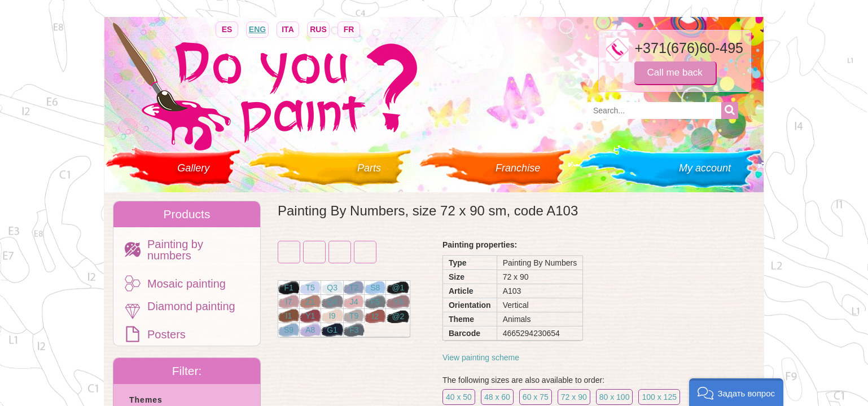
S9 (289, 330)
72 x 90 (574, 397)
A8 (310, 330)
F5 (375, 302)
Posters (166, 334)
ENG (257, 28)
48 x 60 (497, 397)
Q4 (332, 302)
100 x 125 (659, 397)
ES (227, 28)
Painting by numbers (175, 250)
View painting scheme (481, 358)
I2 (375, 316)
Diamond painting (191, 306)
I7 (289, 302)
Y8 (398, 302)
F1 (288, 288)
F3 (354, 330)
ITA (288, 28)
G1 (332, 330)
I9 (332, 316)
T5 (310, 288)
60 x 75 (536, 397)
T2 (354, 288)
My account (705, 168)
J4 (354, 302)
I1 (289, 316)
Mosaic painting (187, 284)
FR (349, 28)
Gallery (193, 168)
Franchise (518, 168)
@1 (398, 288)
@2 (398, 316)
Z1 (310, 302)
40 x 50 (459, 397)
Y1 (310, 316)
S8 (375, 288)
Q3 (332, 288)
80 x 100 (615, 397)
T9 (354, 316)
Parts (369, 168)
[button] (736, 392)
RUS (318, 28)
